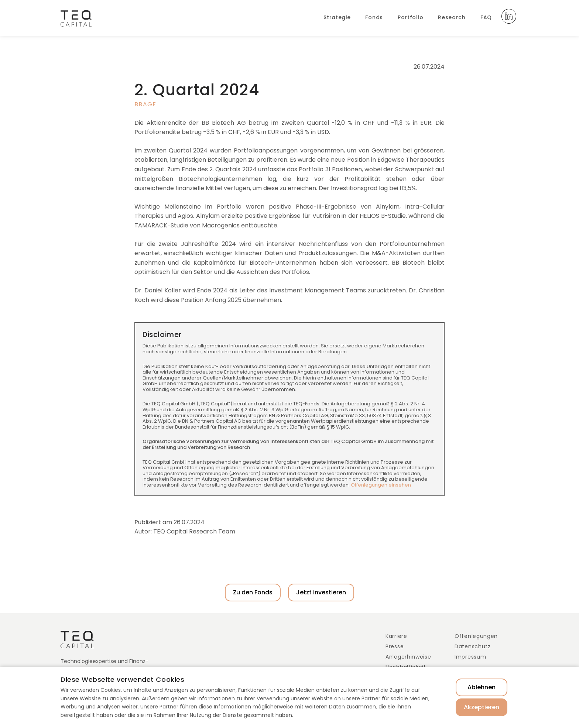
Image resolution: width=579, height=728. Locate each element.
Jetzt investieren (321, 592)
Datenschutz (473, 646)
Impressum (470, 657)
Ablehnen (482, 687)
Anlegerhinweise (408, 657)
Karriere (396, 636)
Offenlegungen (476, 636)
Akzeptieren (482, 707)
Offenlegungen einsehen (381, 485)
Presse (395, 646)
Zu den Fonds (253, 592)
